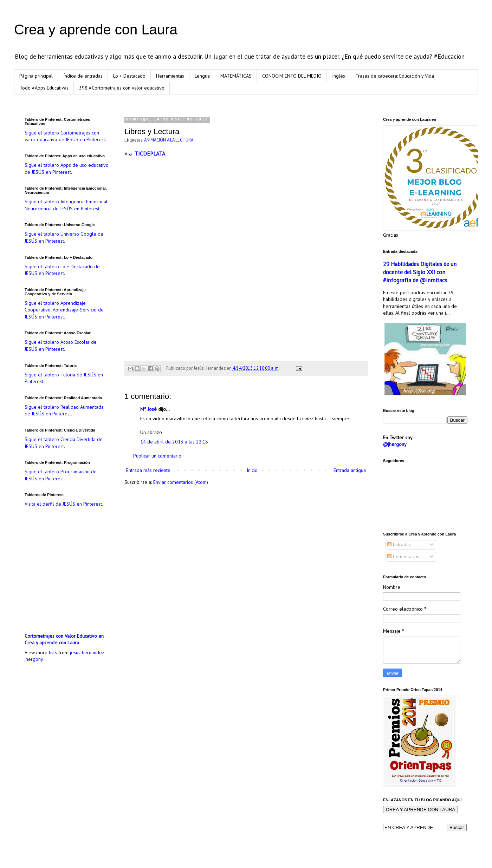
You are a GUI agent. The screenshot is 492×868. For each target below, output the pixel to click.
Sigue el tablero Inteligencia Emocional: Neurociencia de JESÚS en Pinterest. (66, 205)
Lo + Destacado (129, 76)
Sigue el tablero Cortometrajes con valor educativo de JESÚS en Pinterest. (65, 136)
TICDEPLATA (150, 153)
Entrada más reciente (148, 470)
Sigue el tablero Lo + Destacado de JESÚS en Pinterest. (62, 270)
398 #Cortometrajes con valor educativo (122, 88)
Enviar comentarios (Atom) (181, 482)
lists (53, 652)
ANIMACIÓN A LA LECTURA (169, 140)
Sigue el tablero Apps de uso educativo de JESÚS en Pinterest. (67, 169)
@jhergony (395, 444)
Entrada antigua (350, 470)
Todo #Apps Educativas (44, 88)
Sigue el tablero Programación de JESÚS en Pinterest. (61, 475)
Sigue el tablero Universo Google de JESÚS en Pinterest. (64, 237)
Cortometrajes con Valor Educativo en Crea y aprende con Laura (64, 639)
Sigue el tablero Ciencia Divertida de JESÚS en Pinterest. (64, 443)
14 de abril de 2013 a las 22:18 (174, 442)
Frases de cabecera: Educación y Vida (395, 76)
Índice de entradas (83, 76)
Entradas (399, 545)
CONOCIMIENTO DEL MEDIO (292, 76)
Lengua (202, 76)
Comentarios (403, 557)
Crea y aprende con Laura (96, 29)
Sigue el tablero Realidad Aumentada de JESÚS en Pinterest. (64, 410)
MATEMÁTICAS (236, 76)
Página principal (36, 76)
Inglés (339, 76)
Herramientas (170, 76)
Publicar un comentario (157, 456)
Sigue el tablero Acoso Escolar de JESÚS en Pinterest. (61, 346)
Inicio (252, 470)
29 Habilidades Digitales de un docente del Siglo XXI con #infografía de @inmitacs (420, 272)
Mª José (149, 409)
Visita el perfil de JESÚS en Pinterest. (64, 504)
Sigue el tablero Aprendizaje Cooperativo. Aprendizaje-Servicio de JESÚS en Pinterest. (64, 310)
